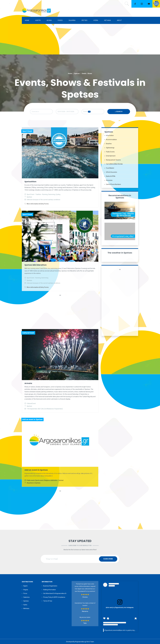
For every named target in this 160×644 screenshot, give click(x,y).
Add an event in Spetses (36, 470)
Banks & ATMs (111, 177)
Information (110, 136)
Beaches (109, 144)
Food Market (110, 169)
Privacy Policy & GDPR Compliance (54, 597)
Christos (85, 597)
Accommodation (111, 140)
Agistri (25, 585)
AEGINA (49, 20)
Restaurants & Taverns (113, 161)
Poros (25, 593)
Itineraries (109, 181)
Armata (28, 383)
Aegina (26, 589)
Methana (26, 608)
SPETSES (84, 20)
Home (70, 73)
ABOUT (119, 20)
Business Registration (50, 585)
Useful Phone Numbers (113, 185)
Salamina (26, 597)
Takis (85, 623)
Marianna (85, 611)
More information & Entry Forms (38, 204)
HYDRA (96, 20)
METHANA (107, 20)
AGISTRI (38, 20)
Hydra (25, 604)
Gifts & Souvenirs (112, 173)
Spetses (77, 73)
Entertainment (111, 157)
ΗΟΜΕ (27, 20)
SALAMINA (72, 20)
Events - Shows (87, 73)
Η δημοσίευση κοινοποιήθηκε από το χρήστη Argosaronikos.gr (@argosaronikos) (129, 630)
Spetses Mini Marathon (36, 265)
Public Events (110, 153)
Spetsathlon (30, 182)
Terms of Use (48, 601)
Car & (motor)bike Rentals (114, 165)
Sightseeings (110, 149)
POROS (60, 20)
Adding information (50, 589)
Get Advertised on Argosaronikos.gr (55, 593)
